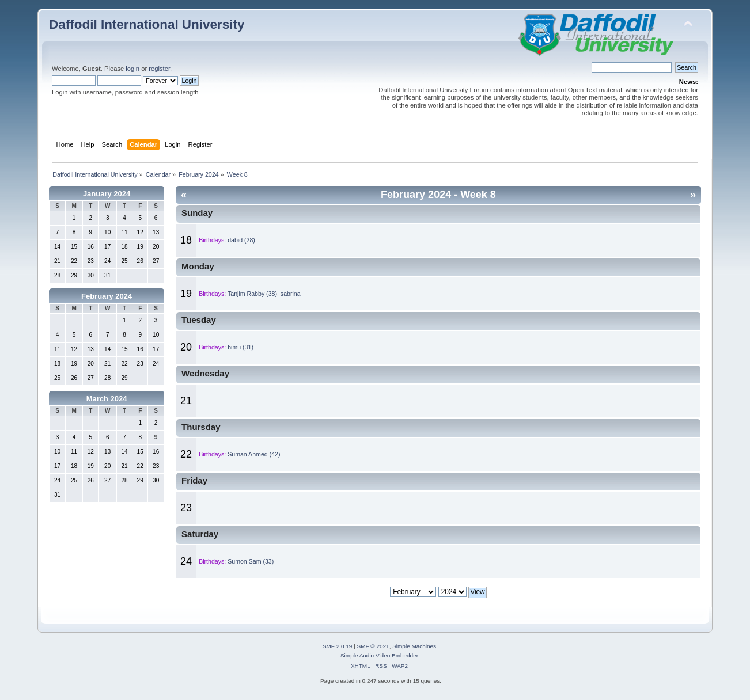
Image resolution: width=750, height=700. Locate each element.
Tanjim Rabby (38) (252, 294)
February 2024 (107, 296)
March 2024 (107, 399)
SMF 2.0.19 (338, 646)
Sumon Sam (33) (251, 561)
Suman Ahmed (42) (254, 454)
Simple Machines (414, 646)
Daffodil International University (147, 24)
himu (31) (240, 347)
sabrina (291, 294)
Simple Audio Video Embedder (379, 655)
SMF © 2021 (373, 646)
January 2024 (107, 194)
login (132, 69)
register (159, 69)
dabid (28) (241, 240)
